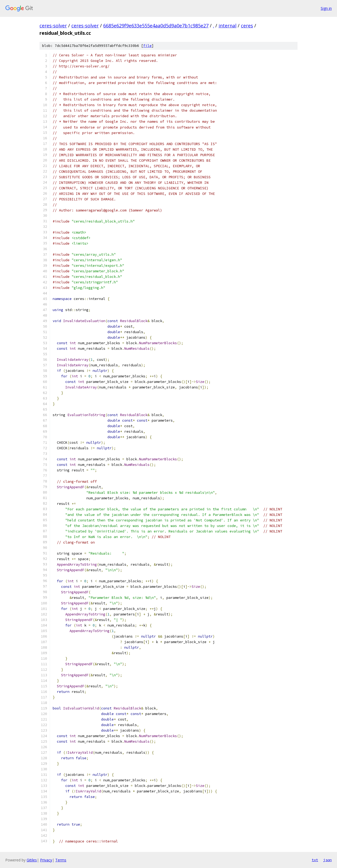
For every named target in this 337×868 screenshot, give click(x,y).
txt (315, 860)
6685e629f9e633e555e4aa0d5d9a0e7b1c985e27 (156, 26)
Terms (61, 860)
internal (227, 26)
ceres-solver (53, 26)
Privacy (46, 860)
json (328, 860)
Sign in (326, 8)
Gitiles (32, 860)
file (147, 46)
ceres (247, 26)
